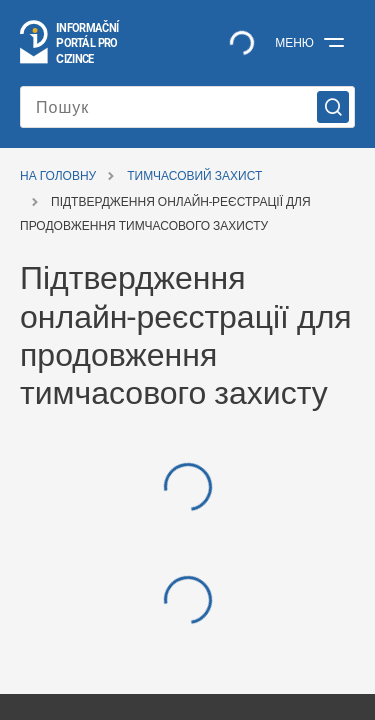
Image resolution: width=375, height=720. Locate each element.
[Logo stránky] (70, 43)
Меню (294, 43)
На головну (58, 176)
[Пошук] (187, 107)
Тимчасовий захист (194, 176)
